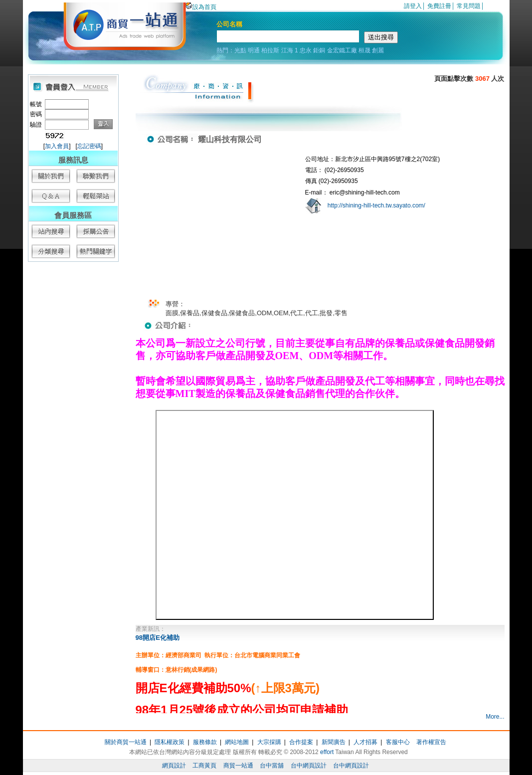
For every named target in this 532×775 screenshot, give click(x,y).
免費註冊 (439, 6)
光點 (240, 50)
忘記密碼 (89, 146)
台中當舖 (272, 766)
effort (327, 752)
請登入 (413, 6)
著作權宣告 (431, 742)
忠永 (306, 50)
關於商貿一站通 (126, 742)
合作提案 (301, 742)
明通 (254, 50)
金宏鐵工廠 (342, 50)
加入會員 (57, 146)
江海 (287, 50)
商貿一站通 (238, 766)
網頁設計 (174, 766)
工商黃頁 (204, 766)
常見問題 (469, 6)
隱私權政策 (170, 742)
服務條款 (205, 742)
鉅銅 (319, 50)
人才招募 (365, 742)
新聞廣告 (334, 742)
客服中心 (398, 742)
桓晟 (364, 50)
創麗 (378, 50)
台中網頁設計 (309, 766)
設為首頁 (201, 7)
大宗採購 (269, 742)
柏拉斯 (270, 50)
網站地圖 (237, 742)
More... (495, 717)
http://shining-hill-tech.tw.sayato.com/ (376, 205)
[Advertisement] (73, 419)
